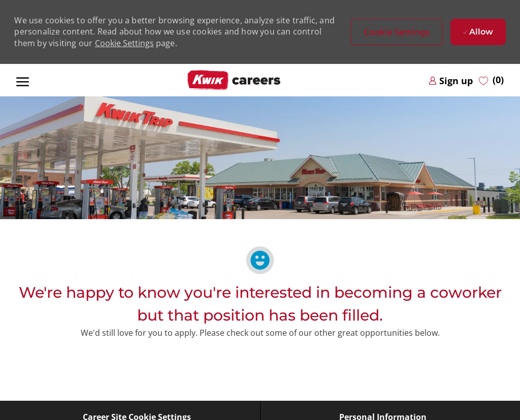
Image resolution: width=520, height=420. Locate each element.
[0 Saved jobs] (491, 80)
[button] (397, 32)
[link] (451, 80)
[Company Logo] (234, 80)
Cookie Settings (124, 43)
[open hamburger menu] (23, 80)
